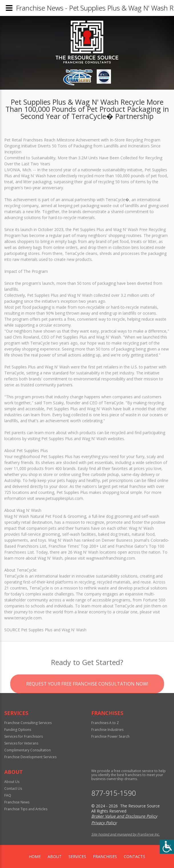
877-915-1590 (114, 793)
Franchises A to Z (105, 723)
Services (77, 856)
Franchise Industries (107, 730)
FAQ (8, 795)
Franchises (105, 856)
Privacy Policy (104, 823)
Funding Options (18, 730)
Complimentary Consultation (28, 750)
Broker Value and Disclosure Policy (124, 816)
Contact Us (13, 788)
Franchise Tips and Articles (26, 809)
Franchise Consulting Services (28, 723)
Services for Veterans (21, 743)
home (35, 856)
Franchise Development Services (30, 757)
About (55, 856)
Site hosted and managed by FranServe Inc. (126, 834)
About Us (12, 782)
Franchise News (17, 802)
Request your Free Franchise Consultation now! (87, 692)
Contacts (134, 856)
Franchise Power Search (110, 736)
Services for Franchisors (24, 736)
